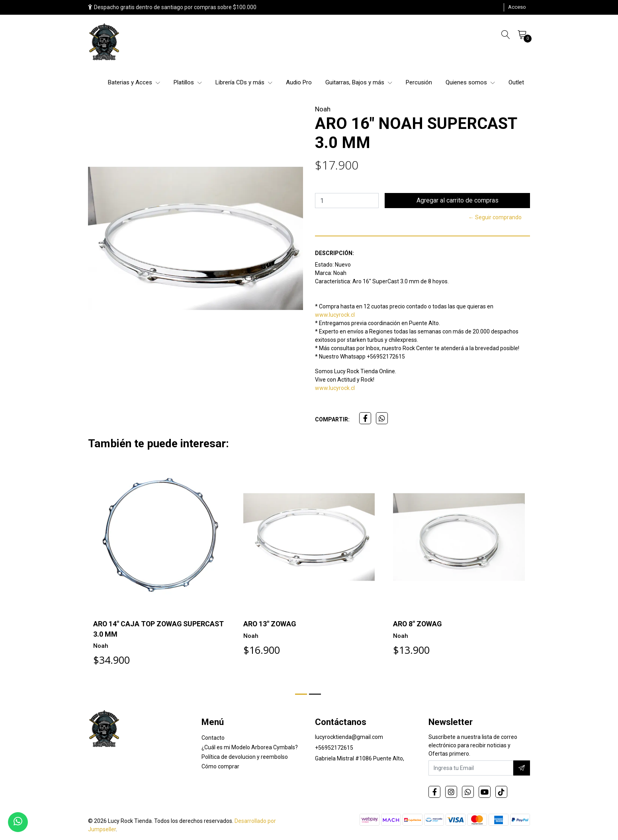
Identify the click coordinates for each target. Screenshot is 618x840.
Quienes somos (470, 82)
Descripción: (334, 253)
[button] (301, 694)
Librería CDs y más (244, 82)
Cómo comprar (220, 766)
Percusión (419, 82)
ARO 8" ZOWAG (418, 624)
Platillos (188, 82)
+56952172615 (334, 748)
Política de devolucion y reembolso (245, 757)
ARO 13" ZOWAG (270, 624)
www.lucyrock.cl (335, 315)
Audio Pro (299, 82)
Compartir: (332, 419)
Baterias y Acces (134, 82)
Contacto (213, 738)
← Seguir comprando (495, 217)
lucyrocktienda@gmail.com (349, 737)
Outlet (516, 82)
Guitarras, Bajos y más (359, 82)
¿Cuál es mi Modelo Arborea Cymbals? (250, 747)
